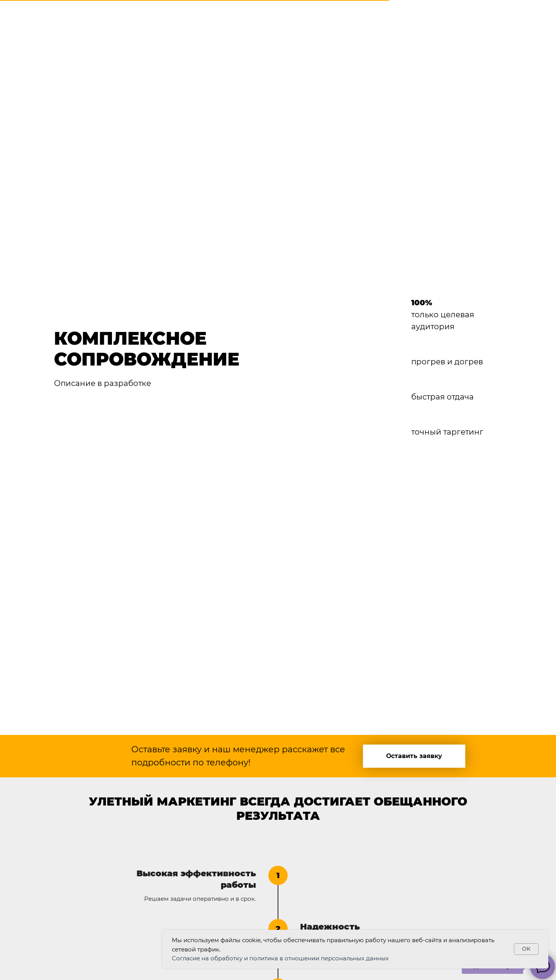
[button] (414, 756)
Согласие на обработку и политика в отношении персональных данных (280, 958)
